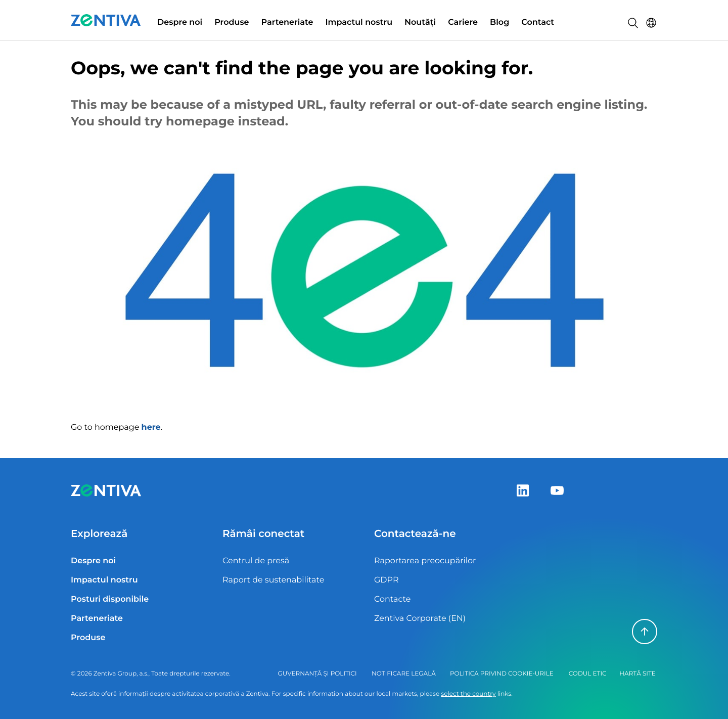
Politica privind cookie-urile (502, 674)
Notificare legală (404, 674)
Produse (232, 23)
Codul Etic (588, 674)
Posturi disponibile (110, 599)
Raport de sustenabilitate (273, 580)
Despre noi (180, 23)
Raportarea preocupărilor (425, 561)
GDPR (386, 580)
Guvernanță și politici (317, 674)
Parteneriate (287, 23)
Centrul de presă (256, 561)
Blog (499, 23)
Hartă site (637, 674)
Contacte (392, 599)
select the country (468, 694)
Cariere (463, 23)
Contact (538, 23)
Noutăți (420, 23)
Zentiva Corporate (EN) (420, 619)
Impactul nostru (359, 23)
